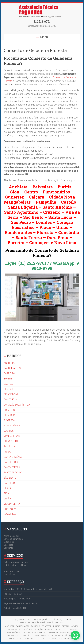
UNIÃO (7, 499)
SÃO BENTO (10, 478)
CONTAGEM (10, 509)
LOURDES (9, 431)
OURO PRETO (11, 441)
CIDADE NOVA (11, 394)
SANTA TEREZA (12, 467)
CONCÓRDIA (10, 400)
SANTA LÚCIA (11, 462)
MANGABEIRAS (12, 436)
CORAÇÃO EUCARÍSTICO (17, 405)
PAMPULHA (10, 446)
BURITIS (8, 379)
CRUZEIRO (9, 410)
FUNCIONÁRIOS (12, 426)
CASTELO (9, 384)
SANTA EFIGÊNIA (13, 457)
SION (6, 493)
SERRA (7, 488)
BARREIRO (9, 373)
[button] (76, 636)
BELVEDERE (10, 415)
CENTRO (8, 389)
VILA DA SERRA (12, 504)
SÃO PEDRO (10, 483)
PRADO (7, 452)
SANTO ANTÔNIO (13, 473)
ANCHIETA (9, 363)
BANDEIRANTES (12, 368)
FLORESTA (9, 420)
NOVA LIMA (10, 514)
